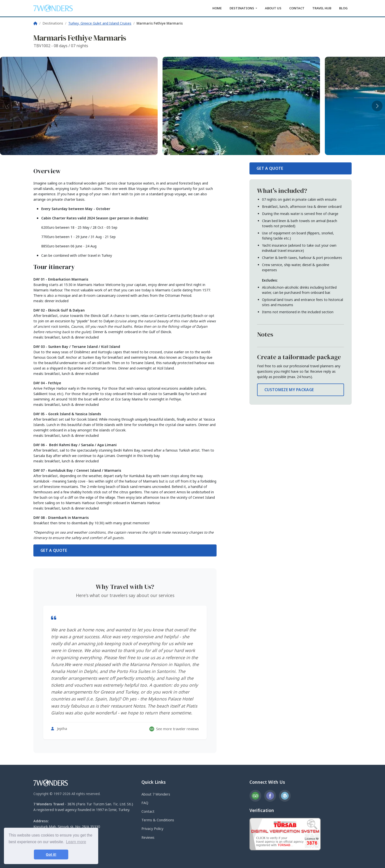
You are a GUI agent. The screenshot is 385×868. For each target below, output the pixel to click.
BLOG (343, 8)
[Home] (35, 23)
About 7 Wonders (156, 794)
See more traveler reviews (174, 729)
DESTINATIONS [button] (242, 8)
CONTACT (297, 8)
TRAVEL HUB (322, 8)
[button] (192, 149)
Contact (148, 811)
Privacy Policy (152, 829)
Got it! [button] (51, 854)
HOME (217, 8)
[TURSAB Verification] (285, 834)
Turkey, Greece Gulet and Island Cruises (100, 23)
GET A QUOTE (54, 550)
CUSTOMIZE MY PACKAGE (289, 390)
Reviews (148, 837)
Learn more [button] (76, 842)
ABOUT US (273, 8)
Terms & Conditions (158, 820)
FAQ (145, 803)
